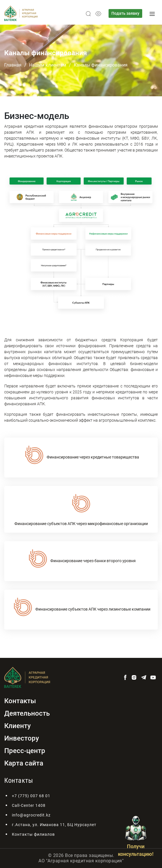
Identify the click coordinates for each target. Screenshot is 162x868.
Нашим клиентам (48, 65)
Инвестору (22, 738)
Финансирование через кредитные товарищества (93, 457)
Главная (13, 65)
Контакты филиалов (33, 834)
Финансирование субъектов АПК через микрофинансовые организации (81, 524)
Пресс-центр (25, 751)
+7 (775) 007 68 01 (31, 796)
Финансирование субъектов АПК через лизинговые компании (93, 609)
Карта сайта (24, 763)
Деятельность (27, 713)
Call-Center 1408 (29, 805)
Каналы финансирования (101, 65)
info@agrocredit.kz (31, 815)
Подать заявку (125, 13)
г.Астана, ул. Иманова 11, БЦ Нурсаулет (54, 825)
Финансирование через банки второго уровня (93, 561)
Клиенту (18, 726)
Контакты (20, 701)
